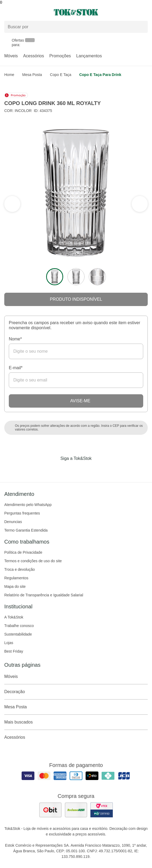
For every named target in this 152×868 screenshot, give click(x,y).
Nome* (15, 339)
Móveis (11, 56)
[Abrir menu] (25, 12)
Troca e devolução (20, 569)
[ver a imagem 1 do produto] (55, 277)
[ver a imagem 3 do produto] (97, 277)
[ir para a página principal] (76, 12)
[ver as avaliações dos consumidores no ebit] (50, 810)
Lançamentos (89, 56)
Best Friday (14, 651)
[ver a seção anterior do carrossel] (140, 204)
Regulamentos (16, 578)
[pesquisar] (141, 27)
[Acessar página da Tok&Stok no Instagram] (69, 469)
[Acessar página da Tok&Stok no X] (98, 469)
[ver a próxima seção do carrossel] (12, 204)
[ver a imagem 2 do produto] (76, 277)
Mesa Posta (32, 75)
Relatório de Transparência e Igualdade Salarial (44, 595)
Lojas (9, 643)
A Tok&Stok (14, 617)
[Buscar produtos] (76, 27)
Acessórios (34, 56)
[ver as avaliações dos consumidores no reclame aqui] (76, 810)
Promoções (60, 56)
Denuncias (13, 522)
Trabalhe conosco (19, 626)
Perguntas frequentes (22, 513)
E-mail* (16, 368)
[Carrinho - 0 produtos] (145, 12)
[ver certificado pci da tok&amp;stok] (102, 810)
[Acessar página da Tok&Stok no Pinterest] (83, 469)
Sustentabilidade (18, 634)
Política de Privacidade (23, 552)
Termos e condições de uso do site (33, 561)
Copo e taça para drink (100, 75)
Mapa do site (15, 586)
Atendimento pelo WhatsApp (28, 505)
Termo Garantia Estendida (26, 530)
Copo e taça (61, 75)
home (9, 75)
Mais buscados (76, 722)
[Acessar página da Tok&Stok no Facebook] (54, 469)
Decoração (76, 692)
